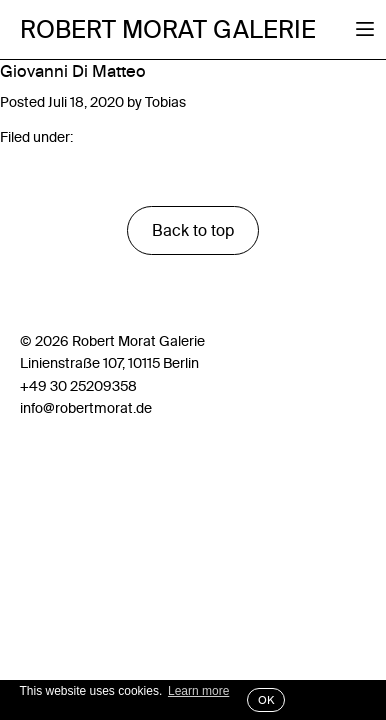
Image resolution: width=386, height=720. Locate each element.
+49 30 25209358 (78, 386)
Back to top (193, 230)
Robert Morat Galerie (168, 30)
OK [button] (266, 700)
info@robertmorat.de (86, 408)
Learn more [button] (198, 691)
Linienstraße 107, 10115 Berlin (109, 363)
